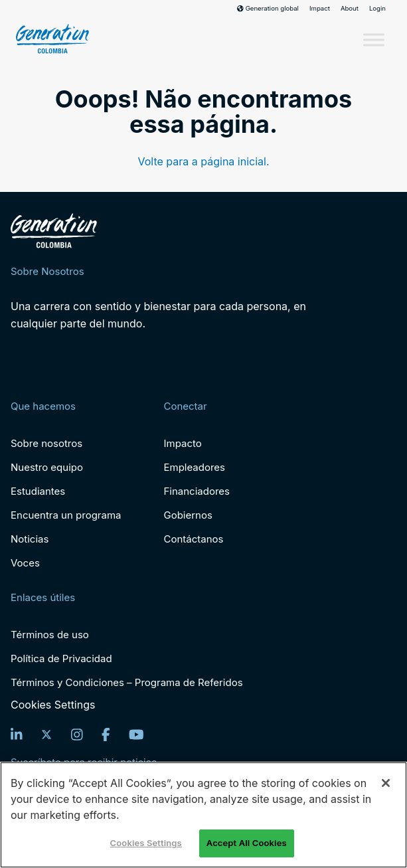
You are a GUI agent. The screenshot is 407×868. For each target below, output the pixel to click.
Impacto (182, 443)
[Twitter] (46, 735)
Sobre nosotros (46, 443)
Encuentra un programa (66, 515)
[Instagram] (77, 735)
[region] (203, 815)
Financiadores (197, 491)
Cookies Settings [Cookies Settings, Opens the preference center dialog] (146, 843)
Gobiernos (188, 515)
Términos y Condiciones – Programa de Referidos (127, 682)
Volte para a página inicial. (203, 161)
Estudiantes (38, 491)
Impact (320, 9)
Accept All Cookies (247, 843)
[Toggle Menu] (374, 40)
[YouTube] (136, 735)
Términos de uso (50, 635)
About (350, 9)
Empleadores (194, 467)
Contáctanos (193, 539)
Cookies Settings (53, 705)
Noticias (30, 539)
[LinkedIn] (17, 735)
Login (377, 9)
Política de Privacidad (61, 658)
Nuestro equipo (47, 467)
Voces (25, 563)
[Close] (386, 783)
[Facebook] (106, 735)
